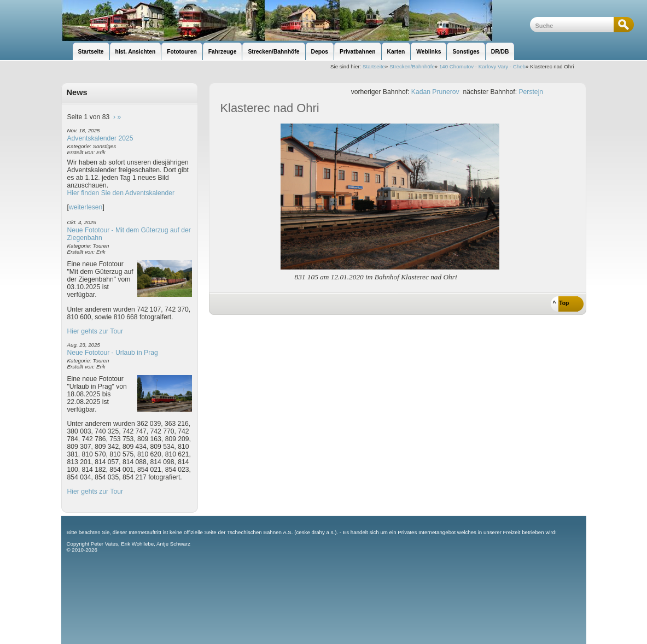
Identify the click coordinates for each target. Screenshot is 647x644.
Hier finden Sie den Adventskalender (121, 193)
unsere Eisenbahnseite (296, 21)
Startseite (374, 66)
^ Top (561, 303)
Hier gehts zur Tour (95, 331)
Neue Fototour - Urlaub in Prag (113, 353)
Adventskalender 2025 (100, 138)
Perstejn (531, 92)
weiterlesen (86, 207)
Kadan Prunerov (435, 92)
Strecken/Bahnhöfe (412, 66)
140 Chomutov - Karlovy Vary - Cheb (482, 66)
